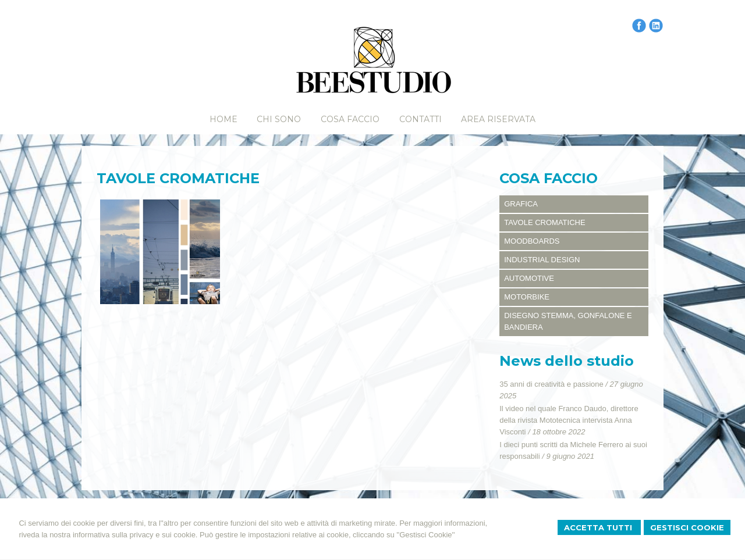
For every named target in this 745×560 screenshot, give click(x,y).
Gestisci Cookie (687, 527)
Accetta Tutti (599, 527)
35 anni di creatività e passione (551, 384)
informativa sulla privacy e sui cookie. (135, 535)
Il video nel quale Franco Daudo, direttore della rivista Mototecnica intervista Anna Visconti (569, 420)
